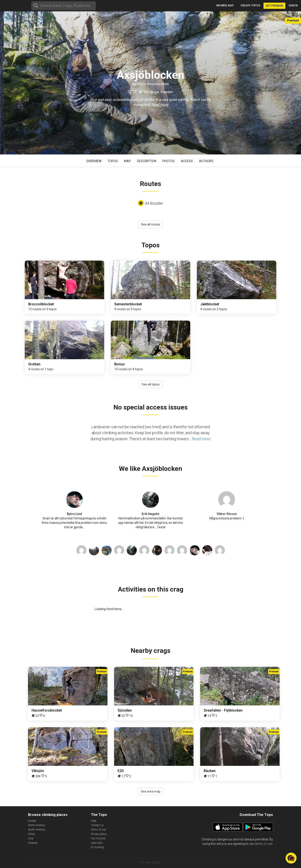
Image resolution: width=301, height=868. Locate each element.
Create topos (250, 6)
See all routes (150, 224)
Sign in (293, 6)
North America (36, 825)
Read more (160, 105)
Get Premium (274, 6)
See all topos (151, 384)
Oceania (33, 843)
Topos (113, 161)
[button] (291, 858)
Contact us (97, 825)
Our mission (98, 838)
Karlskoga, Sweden (158, 92)
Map (127, 161)
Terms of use (98, 830)
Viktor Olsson (227, 514)
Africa (31, 834)
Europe (32, 821)
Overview (94, 161)
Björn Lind (74, 514)
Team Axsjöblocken (153, 84)
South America (37, 830)
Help (94, 821)
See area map (151, 791)
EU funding (98, 847)
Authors (206, 161)
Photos (169, 161)
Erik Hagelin (150, 514)
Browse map (225, 6)
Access (187, 161)
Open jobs (97, 843)
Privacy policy (99, 834)
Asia (31, 838)
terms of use (263, 844)
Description (147, 161)
